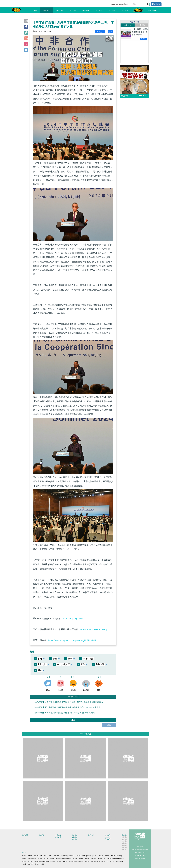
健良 (82, 861)
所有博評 (108, 839)
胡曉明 (34, 859)
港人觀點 (99, 10)
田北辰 (46, 859)
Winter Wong (101, 861)
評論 (109, 725)
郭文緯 (119, 856)
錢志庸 (30, 861)
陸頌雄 (53, 861)
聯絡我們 (124, 845)
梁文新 (112, 861)
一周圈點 (64, 856)
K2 (108, 861)
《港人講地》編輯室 (46, 856)
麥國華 (113, 856)
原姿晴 (101, 856)
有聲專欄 (86, 10)
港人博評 (125, 10)
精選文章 (31, 864)
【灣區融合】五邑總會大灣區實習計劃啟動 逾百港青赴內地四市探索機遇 (64, 713)
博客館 (107, 837)
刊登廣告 (124, 847)
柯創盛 (42, 861)
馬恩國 (93, 859)
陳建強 (87, 859)
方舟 (104, 859)
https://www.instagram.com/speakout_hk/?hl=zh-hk (72, 640)
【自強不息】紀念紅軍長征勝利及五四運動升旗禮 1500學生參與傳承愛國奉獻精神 (68, 702)
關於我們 (124, 835)
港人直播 (73, 10)
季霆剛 (58, 859)
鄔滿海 (52, 859)
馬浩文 (89, 856)
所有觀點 (75, 839)
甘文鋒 (71, 861)
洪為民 (109, 859)
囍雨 (42, 864)
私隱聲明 (124, 837)
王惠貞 (64, 859)
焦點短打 (57, 856)
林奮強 (37, 864)
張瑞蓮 (30, 856)
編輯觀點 (75, 837)
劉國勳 (36, 861)
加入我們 (124, 843)
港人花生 (112, 10)
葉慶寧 (81, 859)
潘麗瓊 (75, 859)
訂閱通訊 (156, 4)
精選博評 (141, 25)
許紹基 (107, 856)
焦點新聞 (47, 10)
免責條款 (124, 839)
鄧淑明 (115, 859)
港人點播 (60, 10)
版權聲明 (124, 841)
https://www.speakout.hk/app (94, 629)
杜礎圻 (77, 861)
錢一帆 (24, 859)
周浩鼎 (40, 859)
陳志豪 (24, 864)
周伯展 (69, 859)
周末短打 (71, 856)
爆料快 (124, 849)
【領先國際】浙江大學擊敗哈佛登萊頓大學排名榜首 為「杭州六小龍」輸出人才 (67, 707)
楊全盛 (120, 859)
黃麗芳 (59, 861)
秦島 (29, 859)
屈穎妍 (24, 856)
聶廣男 (87, 861)
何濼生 (95, 856)
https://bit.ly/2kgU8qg (73, 619)
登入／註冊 (152, 10)
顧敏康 (36, 856)
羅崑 (117, 861)
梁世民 (84, 856)
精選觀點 (128, 25)
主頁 (35, 10)
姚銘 (122, 861)
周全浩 (99, 859)
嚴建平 (65, 861)
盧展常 (93, 861)
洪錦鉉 (47, 861)
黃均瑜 (24, 861)
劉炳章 (78, 856)
